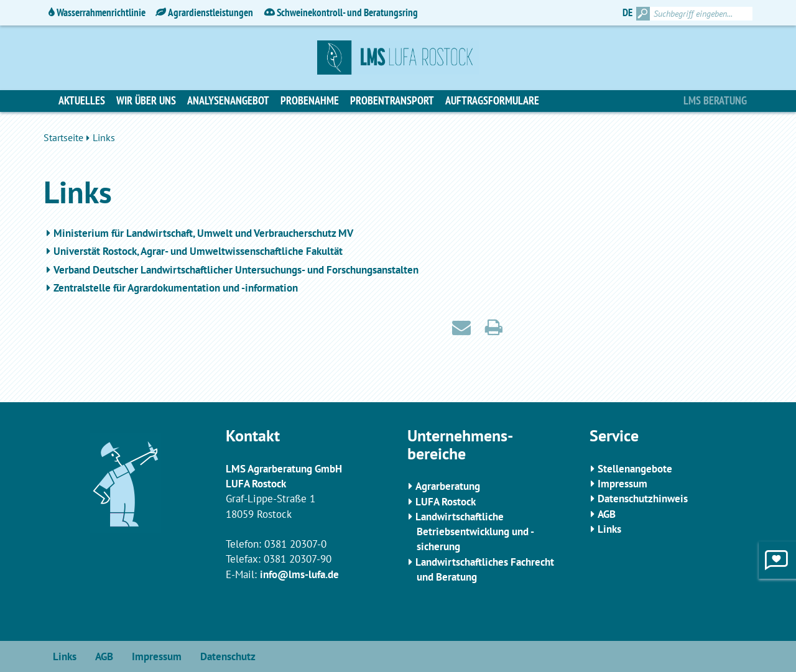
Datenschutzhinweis (643, 499)
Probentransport (392, 100)
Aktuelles (82, 100)
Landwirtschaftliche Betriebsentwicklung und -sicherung (475, 532)
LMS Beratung (715, 100)
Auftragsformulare (492, 100)
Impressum (622, 484)
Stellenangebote (635, 469)
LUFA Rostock (446, 502)
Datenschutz (228, 656)
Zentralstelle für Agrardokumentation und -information (176, 288)
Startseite (63, 137)
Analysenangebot (228, 100)
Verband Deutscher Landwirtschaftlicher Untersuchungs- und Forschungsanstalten (236, 270)
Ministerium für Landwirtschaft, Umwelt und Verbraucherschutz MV (203, 233)
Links (609, 529)
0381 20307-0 (295, 544)
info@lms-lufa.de (299, 574)
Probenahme (310, 100)
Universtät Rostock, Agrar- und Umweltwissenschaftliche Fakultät (198, 251)
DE (627, 12)
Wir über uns (146, 100)
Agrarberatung (448, 486)
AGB (607, 514)
